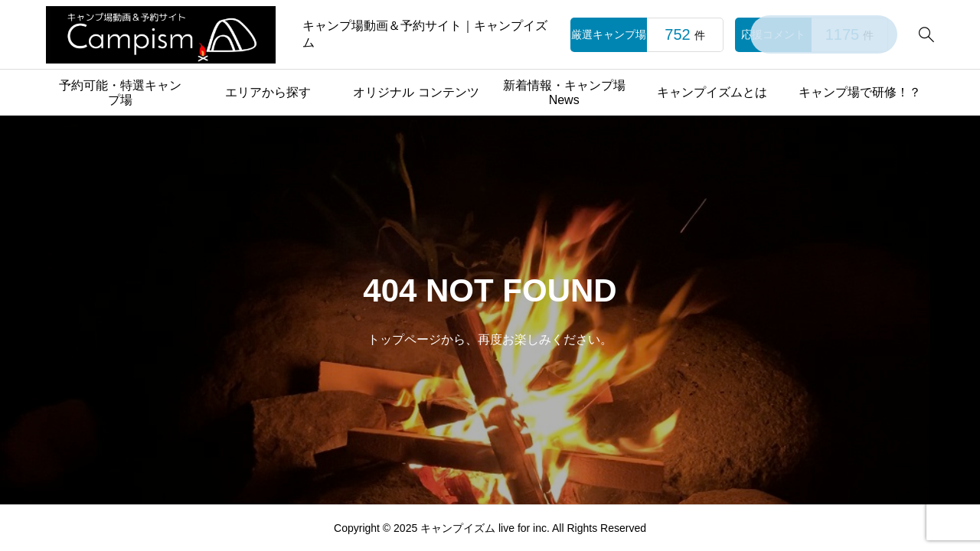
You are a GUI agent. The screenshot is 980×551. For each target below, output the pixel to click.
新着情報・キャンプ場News (564, 93)
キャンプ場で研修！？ (860, 92)
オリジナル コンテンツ (416, 92)
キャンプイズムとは (712, 92)
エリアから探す (268, 92)
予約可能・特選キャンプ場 (120, 93)
